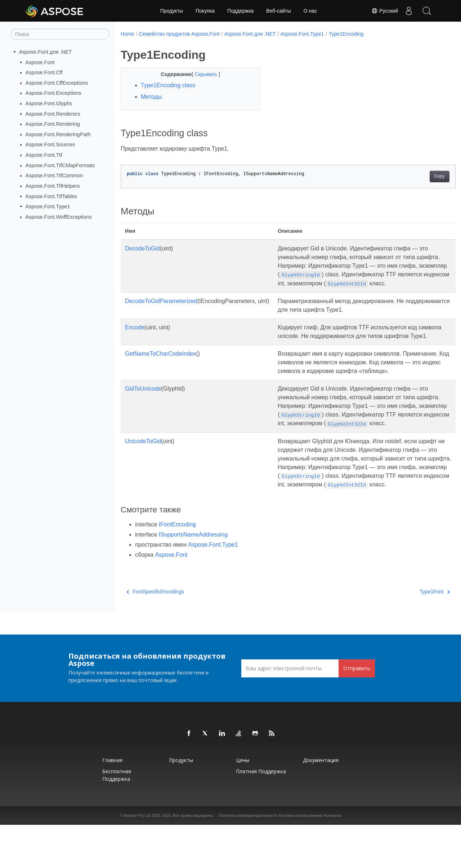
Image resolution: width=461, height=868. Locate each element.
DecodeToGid (142, 248)
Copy (416, 177)
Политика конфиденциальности (248, 859)
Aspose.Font (40, 62)
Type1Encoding (346, 34)
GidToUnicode (143, 415)
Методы (151, 97)
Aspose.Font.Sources (50, 144)
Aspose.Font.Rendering (53, 124)
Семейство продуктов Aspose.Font (179, 34)
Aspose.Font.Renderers (53, 113)
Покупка (205, 11)
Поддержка (240, 11)
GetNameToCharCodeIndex (160, 371)
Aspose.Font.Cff (44, 72)
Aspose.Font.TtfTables (51, 196)
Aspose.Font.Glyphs (49, 103)
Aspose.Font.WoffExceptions (59, 217)
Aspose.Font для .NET (45, 52)
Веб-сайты (279, 11)
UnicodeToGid (143, 476)
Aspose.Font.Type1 (48, 206)
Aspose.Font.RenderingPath (58, 134)
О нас (310, 11)
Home (127, 34)
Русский (385, 11)
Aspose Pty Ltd (137, 859)
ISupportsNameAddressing (193, 578)
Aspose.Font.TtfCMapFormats (60, 165)
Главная (112, 803)
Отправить (357, 711)
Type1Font (412, 635)
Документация (321, 803)
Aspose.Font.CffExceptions (57, 83)
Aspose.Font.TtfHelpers (53, 186)
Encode (135, 336)
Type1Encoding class (168, 85)
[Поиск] (60, 34)
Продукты (172, 11)
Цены (243, 803)
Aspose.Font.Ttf (44, 155)
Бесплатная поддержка (117, 818)
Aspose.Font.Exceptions (53, 93)
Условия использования (300, 859)
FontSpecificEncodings (155, 635)
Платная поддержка (261, 814)
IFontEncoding (177, 568)
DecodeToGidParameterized (161, 310)
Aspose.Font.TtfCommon (54, 175)
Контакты (332, 859)
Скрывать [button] (202, 74)
